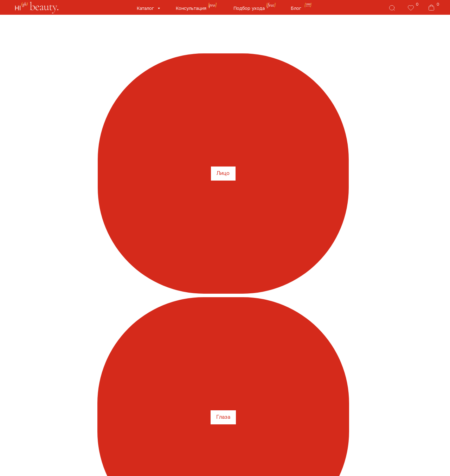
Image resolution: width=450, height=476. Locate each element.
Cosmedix (112, 94)
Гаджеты (299, 63)
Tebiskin (69, 110)
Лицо (43, 63)
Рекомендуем (241, 127)
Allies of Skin (153, 94)
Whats (262, 415)
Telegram (368, 415)
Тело (152, 63)
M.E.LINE (200, 127)
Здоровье (349, 63)
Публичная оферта (251, 452)
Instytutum (145, 110)
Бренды (398, 63)
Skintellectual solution (353, 110)
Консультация (191, 8)
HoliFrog (276, 94)
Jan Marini (106, 110)
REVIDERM (302, 110)
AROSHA (404, 110)
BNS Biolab (261, 110)
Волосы (252, 63)
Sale (43, 94)
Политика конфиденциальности (266, 464)
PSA (363, 94)
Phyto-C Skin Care (322, 94)
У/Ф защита (199, 63)
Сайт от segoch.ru (359, 464)
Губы (116, 63)
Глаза (80, 63)
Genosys (194, 94)
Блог (296, 8)
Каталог (146, 8)
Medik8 (181, 110)
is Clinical (74, 94)
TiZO (38, 110)
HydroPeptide (235, 94)
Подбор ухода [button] (249, 8)
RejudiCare (396, 94)
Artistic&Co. (219, 110)
